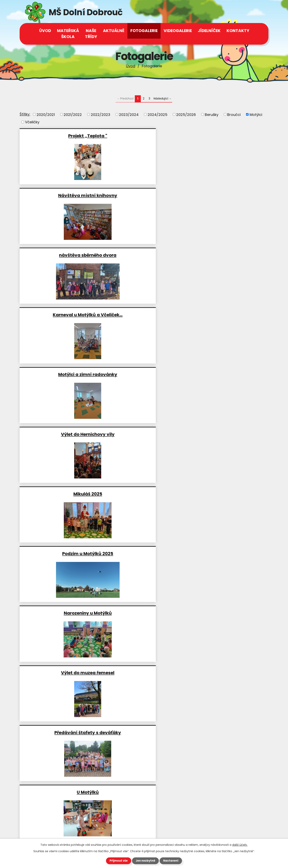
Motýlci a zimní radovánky (144, 195)
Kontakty (238, 31)
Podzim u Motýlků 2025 (144, 255)
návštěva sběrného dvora (227, 136)
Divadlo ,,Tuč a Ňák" (60, 553)
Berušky (212, 114)
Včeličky (32, 122)
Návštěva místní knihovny (144, 136)
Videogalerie (178, 31)
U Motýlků (228, 315)
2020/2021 (46, 114)
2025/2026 (186, 114)
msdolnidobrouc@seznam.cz (56, 831)
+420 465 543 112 (46, 806)
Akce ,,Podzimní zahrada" (144, 613)
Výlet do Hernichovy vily (228, 195)
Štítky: (25, 114)
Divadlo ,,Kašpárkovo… (60, 673)
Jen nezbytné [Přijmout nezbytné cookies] (145, 861)
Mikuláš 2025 (60, 255)
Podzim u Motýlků (60, 613)
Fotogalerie (144, 31)
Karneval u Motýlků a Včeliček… (60, 195)
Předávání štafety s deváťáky (144, 315)
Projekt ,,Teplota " (60, 136)
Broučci (234, 114)
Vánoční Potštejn (144, 553)
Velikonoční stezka (227, 374)
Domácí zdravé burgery (228, 553)
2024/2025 (157, 114)
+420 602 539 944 (47, 812)
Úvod (131, 66)
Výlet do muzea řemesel (60, 315)
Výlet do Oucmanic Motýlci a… (144, 374)
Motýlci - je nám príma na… (144, 673)
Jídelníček (209, 31)
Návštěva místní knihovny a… (144, 494)
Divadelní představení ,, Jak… (60, 434)
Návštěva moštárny (227, 613)
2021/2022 (73, 114)
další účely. (240, 845)
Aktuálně (114, 31)
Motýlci (256, 114)
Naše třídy (91, 34)
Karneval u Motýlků (227, 494)
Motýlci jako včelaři (227, 434)
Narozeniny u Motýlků (228, 255)
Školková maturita (227, 673)
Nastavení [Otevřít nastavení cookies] (172, 861)
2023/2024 (129, 114)
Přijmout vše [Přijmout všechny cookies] (117, 861)
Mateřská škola (68, 34)
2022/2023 (100, 114)
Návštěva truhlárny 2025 (144, 434)
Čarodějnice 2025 (60, 374)
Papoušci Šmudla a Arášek (60, 494)
